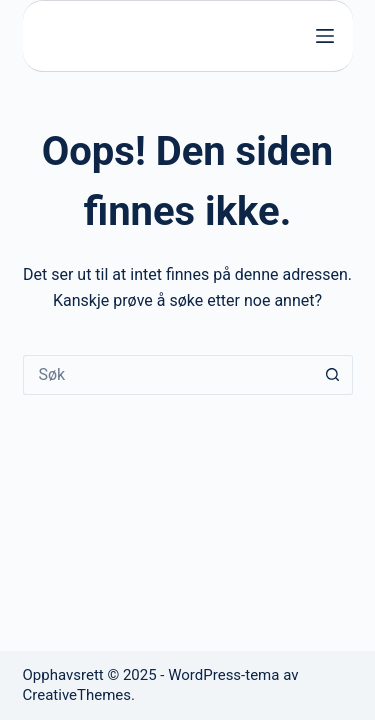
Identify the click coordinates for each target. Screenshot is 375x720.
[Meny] (325, 36)
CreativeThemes (77, 695)
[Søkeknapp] (333, 375)
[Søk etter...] (168, 375)
